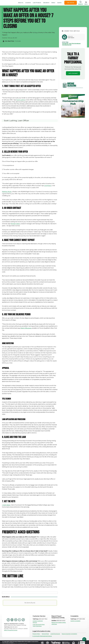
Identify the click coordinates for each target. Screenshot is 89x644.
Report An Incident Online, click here (59, 623)
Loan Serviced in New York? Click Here (39, 625)
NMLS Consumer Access (11, 630)
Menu (86, 4)
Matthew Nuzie (7, 192)
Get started (71, 3)
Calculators (46, 3)
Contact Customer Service (38, 622)
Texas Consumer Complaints (69, 634)
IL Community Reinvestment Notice (42, 636)
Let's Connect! (73, 73)
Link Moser (48, 186)
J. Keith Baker (6, 505)
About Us (21, 3)
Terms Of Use (45, 634)
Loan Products (37, 3)
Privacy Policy (36, 634)
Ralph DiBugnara (26, 328)
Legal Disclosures (55, 634)
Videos (53, 3)
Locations (28, 3)
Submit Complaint (75, 621)
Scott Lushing (21, 100)
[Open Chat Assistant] (84, 639)
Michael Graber (15, 224)
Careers (59, 3)
